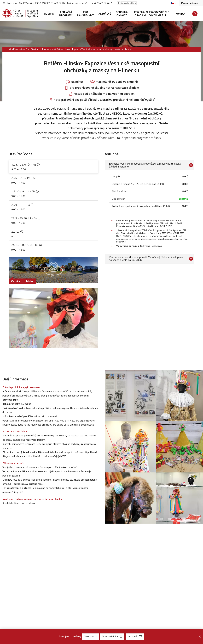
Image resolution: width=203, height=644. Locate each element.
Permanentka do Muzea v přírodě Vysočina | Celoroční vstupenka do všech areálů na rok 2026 (151, 259)
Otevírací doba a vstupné (43, 49)
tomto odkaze (28, 503)
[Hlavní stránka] (10, 49)
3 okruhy (91, 636)
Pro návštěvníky (21, 49)
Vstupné (135, 636)
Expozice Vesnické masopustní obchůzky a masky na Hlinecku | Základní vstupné (151, 165)
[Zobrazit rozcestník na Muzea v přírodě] (191, 3)
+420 (96, 3)
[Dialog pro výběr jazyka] (174, 3)
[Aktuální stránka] (94, 49)
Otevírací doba (112, 636)
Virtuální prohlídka (129, 3)
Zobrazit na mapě (79, 3)
